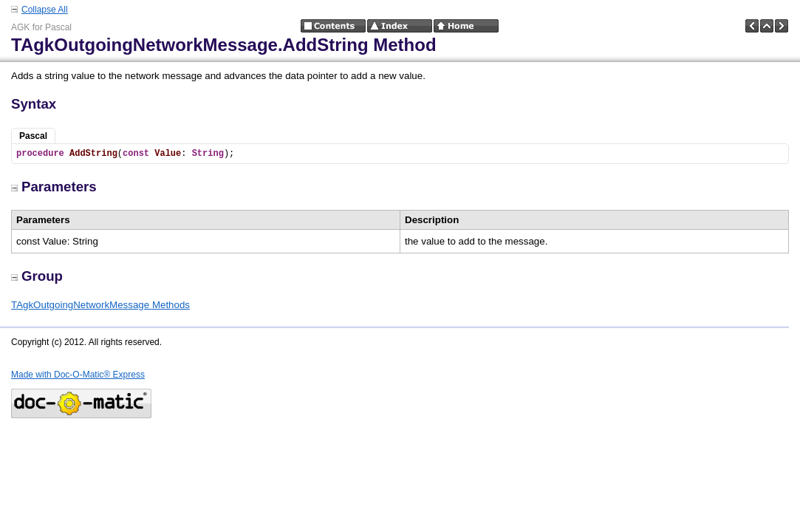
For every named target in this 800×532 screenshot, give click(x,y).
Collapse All (45, 10)
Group (37, 276)
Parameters (54, 187)
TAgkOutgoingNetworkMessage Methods (100, 305)
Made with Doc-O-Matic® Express (78, 375)
